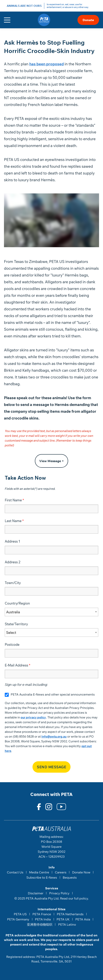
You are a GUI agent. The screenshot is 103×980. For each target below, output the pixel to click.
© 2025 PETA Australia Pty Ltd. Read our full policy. (51, 898)
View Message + (51, 461)
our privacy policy (33, 717)
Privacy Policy (59, 893)
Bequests (70, 877)
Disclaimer (36, 893)
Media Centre (39, 872)
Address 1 (12, 541)
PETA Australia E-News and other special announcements (53, 694)
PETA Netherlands (70, 914)
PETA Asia (83, 919)
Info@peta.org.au (54, 736)
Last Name (13, 521)
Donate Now (81, 872)
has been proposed (47, 64)
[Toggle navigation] (7, 20)
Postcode (12, 644)
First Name (13, 500)
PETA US (20, 914)
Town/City (13, 583)
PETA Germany (18, 919)
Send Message (51, 767)
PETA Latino (67, 924)
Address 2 (13, 562)
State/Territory (16, 624)
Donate (88, 20)
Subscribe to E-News (42, 877)
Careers (61, 872)
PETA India (43, 919)
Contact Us (15, 872)
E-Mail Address (16, 665)
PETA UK (63, 919)
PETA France (42, 914)
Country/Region (17, 603)
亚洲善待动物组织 (40, 924)
